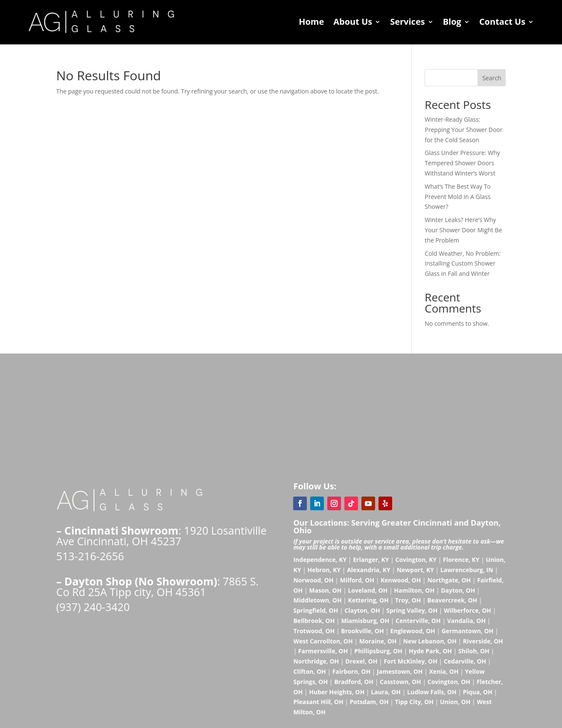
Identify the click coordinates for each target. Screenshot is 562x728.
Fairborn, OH (351, 671)
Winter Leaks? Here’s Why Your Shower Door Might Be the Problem (463, 230)
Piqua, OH (478, 692)
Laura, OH (386, 692)
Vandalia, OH (467, 621)
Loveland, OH (368, 590)
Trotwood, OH (314, 631)
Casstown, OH (400, 682)
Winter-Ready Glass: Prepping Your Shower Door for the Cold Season (463, 130)
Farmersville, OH (323, 651)
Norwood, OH (313, 580)
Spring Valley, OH (412, 610)
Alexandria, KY (369, 570)
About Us (353, 22)
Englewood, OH (413, 631)
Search (492, 78)
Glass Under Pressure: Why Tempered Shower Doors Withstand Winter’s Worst (462, 163)
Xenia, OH (444, 671)
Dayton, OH (458, 590)
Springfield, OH (316, 610)
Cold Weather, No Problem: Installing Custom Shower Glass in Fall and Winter (463, 264)
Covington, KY (416, 560)
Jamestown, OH (400, 671)
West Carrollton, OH (323, 641)
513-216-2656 (90, 556)
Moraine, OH (378, 641)
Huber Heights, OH (337, 692)
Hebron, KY (324, 570)
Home (311, 22)
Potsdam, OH (369, 702)
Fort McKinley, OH (411, 661)
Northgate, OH (449, 580)
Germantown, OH (468, 631)
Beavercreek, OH (452, 600)
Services (407, 22)
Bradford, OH (354, 682)
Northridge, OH (316, 661)
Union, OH (455, 702)
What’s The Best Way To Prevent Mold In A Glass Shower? (457, 197)
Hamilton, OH (414, 590)
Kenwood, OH (401, 580)
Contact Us (502, 22)
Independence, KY (320, 560)
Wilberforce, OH (467, 610)
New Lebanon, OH (430, 641)
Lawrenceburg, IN (467, 570)
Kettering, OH (368, 600)
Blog (452, 22)
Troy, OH (408, 600)
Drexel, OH (361, 661)
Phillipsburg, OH (378, 651)
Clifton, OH (309, 671)
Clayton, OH (362, 610)
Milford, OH (357, 580)
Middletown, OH (317, 600)
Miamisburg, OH (365, 621)
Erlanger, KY (371, 560)
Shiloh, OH (474, 651)
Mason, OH (325, 590)
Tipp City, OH (414, 702)
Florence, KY (461, 560)
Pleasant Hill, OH (318, 702)
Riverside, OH (483, 641)
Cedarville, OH (465, 661)
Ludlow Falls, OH (432, 692)
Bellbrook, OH (314, 621)
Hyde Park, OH (430, 651)
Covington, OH (449, 682)
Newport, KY (415, 570)
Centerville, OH (418, 621)
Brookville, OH (362, 631)
